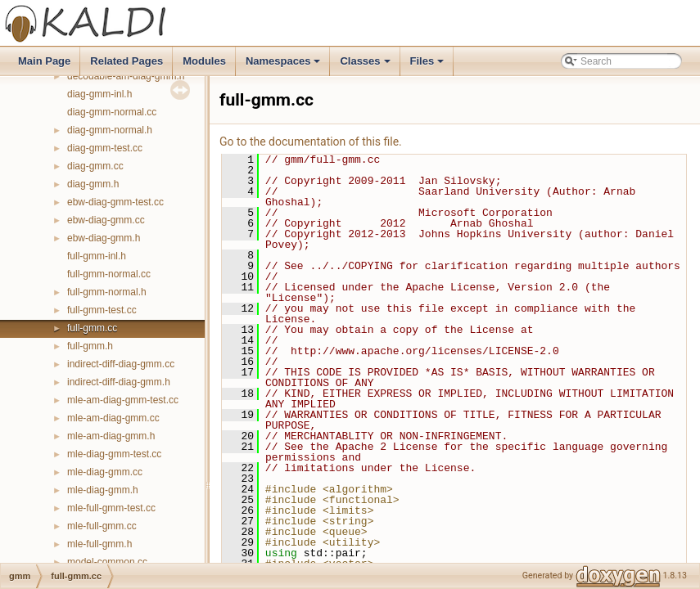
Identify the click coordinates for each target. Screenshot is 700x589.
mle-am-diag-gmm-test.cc (123, 400)
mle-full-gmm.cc (102, 526)
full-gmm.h (90, 346)
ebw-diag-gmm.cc (106, 220)
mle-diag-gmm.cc (105, 472)
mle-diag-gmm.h (103, 490)
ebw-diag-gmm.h (104, 238)
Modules (204, 61)
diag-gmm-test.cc (105, 148)
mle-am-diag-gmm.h (111, 436)
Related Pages (126, 61)
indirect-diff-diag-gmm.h (119, 382)
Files (429, 65)
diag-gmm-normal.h (110, 130)
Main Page (44, 61)
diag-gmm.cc (95, 166)
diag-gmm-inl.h (99, 94)
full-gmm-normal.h (107, 292)
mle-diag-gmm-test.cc (114, 454)
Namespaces (285, 65)
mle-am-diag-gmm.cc (113, 418)
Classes (366, 65)
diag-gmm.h (93, 184)
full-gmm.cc (92, 328)
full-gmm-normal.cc (109, 274)
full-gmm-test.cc (102, 310)
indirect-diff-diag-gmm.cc (121, 364)
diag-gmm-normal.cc (112, 112)
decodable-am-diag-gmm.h (126, 76)
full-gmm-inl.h (97, 256)
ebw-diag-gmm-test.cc (115, 202)
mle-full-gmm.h (99, 544)
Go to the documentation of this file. (311, 142)
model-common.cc (107, 562)
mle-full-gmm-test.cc (111, 508)
